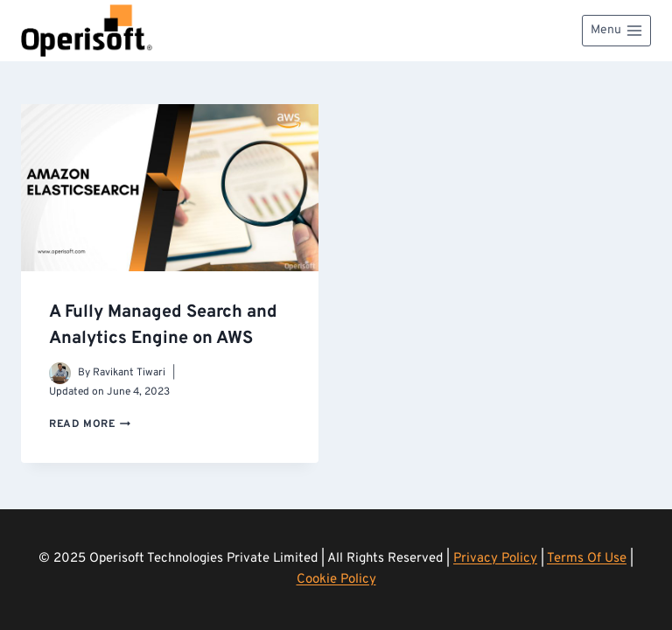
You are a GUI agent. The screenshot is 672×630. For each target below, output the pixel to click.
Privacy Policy (495, 559)
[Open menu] (616, 31)
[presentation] (170, 188)
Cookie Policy (336, 580)
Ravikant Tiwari (129, 373)
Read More (90, 424)
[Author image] (60, 373)
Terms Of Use (587, 559)
